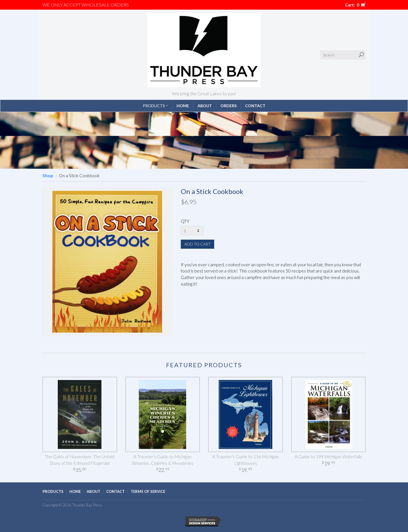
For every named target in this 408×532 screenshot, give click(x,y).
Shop (48, 175)
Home (183, 106)
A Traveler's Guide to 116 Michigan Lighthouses (246, 460)
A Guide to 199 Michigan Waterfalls (328, 456)
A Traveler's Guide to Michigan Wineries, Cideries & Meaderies (163, 460)
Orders (229, 106)
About (205, 106)
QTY (185, 221)
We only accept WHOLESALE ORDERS (86, 5)
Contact (255, 106)
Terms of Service (148, 491)
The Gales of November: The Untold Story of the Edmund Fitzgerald (80, 460)
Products (155, 106)
